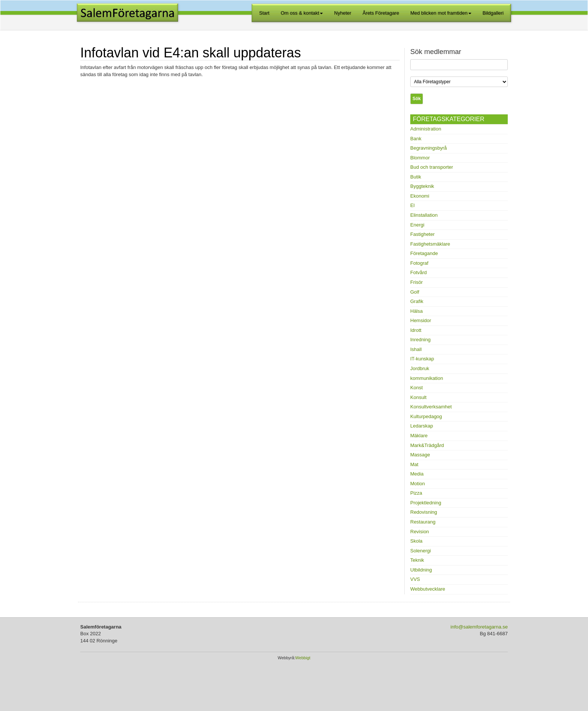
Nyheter (343, 13)
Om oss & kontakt (302, 13)
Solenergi (421, 551)
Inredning (420, 340)
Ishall (416, 349)
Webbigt (303, 658)
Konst (416, 388)
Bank (416, 139)
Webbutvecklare (428, 589)
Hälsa (416, 311)
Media (417, 474)
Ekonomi (420, 196)
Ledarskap (422, 426)
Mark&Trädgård (427, 445)
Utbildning (421, 570)
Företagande (424, 253)
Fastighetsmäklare (430, 244)
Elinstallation (424, 215)
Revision (420, 532)
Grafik (417, 301)
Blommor (420, 158)
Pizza (416, 493)
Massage (420, 455)
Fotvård (418, 272)
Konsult (418, 397)
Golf (415, 292)
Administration (426, 129)
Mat (414, 464)
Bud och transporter (432, 167)
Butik (416, 177)
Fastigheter (422, 234)
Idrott (416, 330)
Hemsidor (421, 320)
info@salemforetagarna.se (479, 627)
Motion (418, 484)
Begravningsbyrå (429, 148)
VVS (415, 579)
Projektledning (426, 503)
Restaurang (423, 522)
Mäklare (419, 436)
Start (264, 13)
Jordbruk (420, 368)
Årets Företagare (381, 13)
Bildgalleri (493, 13)
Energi (417, 225)
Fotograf (419, 263)
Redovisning (424, 512)
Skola (416, 541)
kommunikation (427, 378)
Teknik (417, 560)
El (412, 205)
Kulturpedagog (426, 416)
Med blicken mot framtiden (441, 13)
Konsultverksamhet (431, 407)
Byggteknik (422, 186)
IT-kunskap (422, 359)
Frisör (416, 282)
